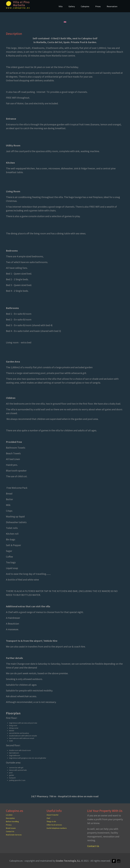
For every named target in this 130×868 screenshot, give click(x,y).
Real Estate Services (14, 835)
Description (14, 34)
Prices (98, 6)
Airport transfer (53, 815)
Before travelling (12, 821)
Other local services (54, 825)
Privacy (9, 825)
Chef (48, 818)
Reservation (112, 6)
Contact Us (10, 831)
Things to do (51, 821)
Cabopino (85, 6)
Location (9, 815)
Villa (61, 6)
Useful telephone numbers (57, 828)
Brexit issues (11, 828)
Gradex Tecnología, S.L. (68, 861)
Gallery (72, 6)
